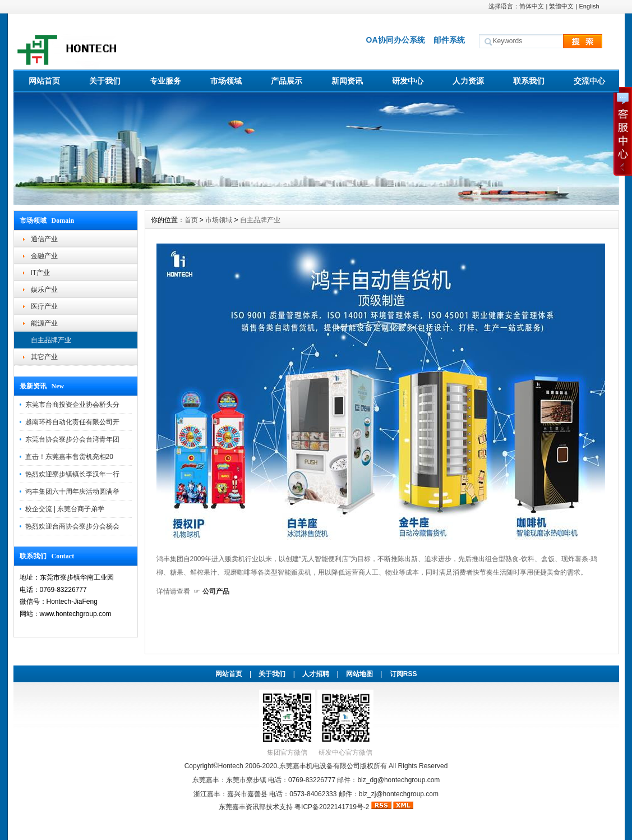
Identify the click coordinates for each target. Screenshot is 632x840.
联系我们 (529, 81)
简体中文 (532, 6)
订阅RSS (403, 674)
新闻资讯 (347, 81)
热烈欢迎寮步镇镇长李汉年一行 (72, 474)
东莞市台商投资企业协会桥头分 (72, 405)
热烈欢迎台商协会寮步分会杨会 (72, 526)
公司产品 (216, 591)
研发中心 (408, 81)
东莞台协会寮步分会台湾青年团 (72, 439)
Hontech (231, 766)
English (589, 6)
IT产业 (41, 273)
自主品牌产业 (51, 340)
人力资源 (468, 81)
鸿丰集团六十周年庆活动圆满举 (72, 492)
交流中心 (589, 81)
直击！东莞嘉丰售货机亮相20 (69, 457)
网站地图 (359, 674)
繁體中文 (561, 6)
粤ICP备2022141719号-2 (333, 807)
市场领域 (226, 81)
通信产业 (44, 239)
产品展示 (287, 81)
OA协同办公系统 (396, 40)
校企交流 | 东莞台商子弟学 (65, 509)
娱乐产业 (44, 290)
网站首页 (44, 81)
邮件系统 (449, 40)
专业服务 (165, 81)
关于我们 (105, 81)
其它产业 (44, 357)
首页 (191, 220)
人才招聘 (316, 674)
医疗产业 (44, 306)
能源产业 (44, 323)
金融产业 (44, 256)
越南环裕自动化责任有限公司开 (72, 422)
